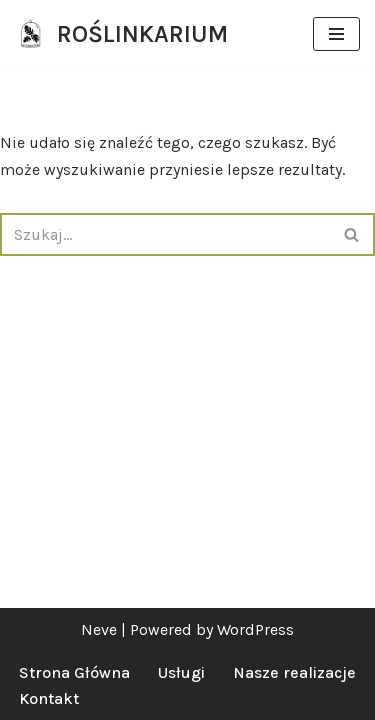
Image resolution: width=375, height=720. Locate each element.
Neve (99, 629)
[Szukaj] (165, 234)
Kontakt (49, 698)
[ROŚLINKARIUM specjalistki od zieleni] (121, 34)
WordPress (255, 629)
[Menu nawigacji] (336, 34)
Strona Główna (74, 672)
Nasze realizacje (294, 672)
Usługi (181, 672)
